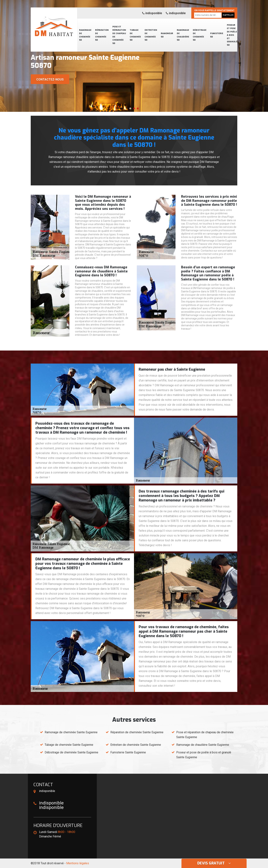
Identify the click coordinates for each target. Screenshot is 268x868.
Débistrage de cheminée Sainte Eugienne (71, 752)
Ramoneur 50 (167, 35)
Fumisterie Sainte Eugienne (128, 752)
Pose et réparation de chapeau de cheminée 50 (119, 35)
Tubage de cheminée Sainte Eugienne (69, 745)
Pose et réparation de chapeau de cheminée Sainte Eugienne (205, 735)
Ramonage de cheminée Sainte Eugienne (71, 732)
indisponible (152, 13)
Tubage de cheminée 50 (135, 35)
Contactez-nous (50, 79)
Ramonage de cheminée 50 (85, 35)
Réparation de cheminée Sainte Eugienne (137, 732)
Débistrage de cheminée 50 (200, 35)
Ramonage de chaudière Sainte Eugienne (203, 745)
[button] (130, 108)
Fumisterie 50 (217, 35)
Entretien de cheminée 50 (151, 35)
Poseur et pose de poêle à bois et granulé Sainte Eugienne (204, 755)
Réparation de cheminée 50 (102, 35)
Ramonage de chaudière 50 (183, 35)
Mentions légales (78, 863)
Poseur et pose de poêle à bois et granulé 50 (232, 35)
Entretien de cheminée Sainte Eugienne (136, 745)
